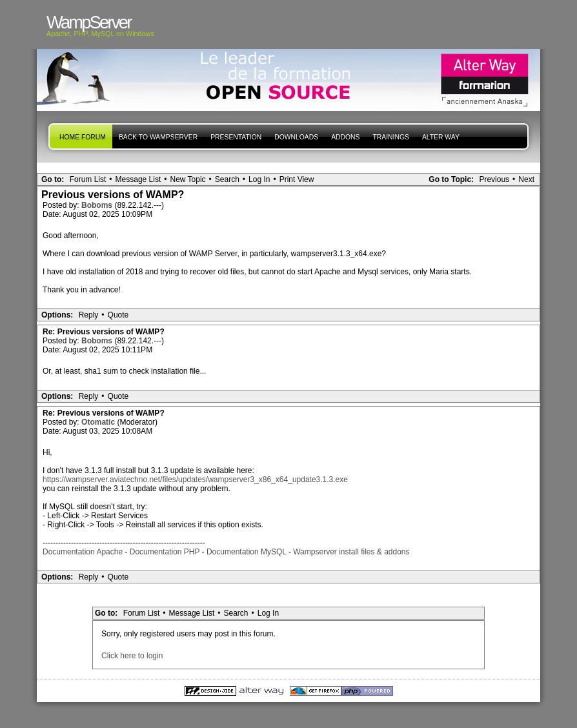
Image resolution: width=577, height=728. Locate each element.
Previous (494, 179)
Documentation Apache (83, 552)
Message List (138, 179)
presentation (236, 137)
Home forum (83, 137)
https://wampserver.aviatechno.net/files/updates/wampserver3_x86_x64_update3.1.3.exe (195, 480)
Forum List (88, 179)
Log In (259, 179)
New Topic (187, 179)
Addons (345, 137)
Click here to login (132, 656)
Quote (118, 315)
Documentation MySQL (247, 552)
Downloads (296, 137)
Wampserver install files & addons (351, 552)
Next (526, 179)
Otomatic (99, 422)
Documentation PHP (165, 552)
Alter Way (441, 137)
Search (227, 179)
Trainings (390, 137)
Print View (297, 179)
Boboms (98, 205)
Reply (89, 315)
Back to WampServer (158, 137)
